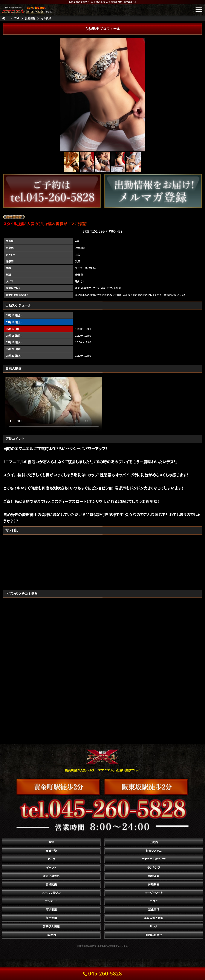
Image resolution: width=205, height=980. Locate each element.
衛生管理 (51, 918)
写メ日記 (51, 909)
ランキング (154, 867)
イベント (51, 867)
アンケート (51, 901)
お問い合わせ (154, 935)
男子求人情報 (51, 926)
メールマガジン (51, 893)
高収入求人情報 (154, 918)
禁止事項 (154, 909)
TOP (51, 842)
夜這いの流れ (51, 876)
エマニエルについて (154, 859)
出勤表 (154, 842)
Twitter (51, 935)
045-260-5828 (102, 973)
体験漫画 (154, 876)
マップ (51, 859)
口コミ (154, 901)
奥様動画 (51, 884)
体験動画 (154, 884)
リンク (154, 926)
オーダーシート (154, 893)
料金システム (154, 851)
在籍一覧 (51, 851)
